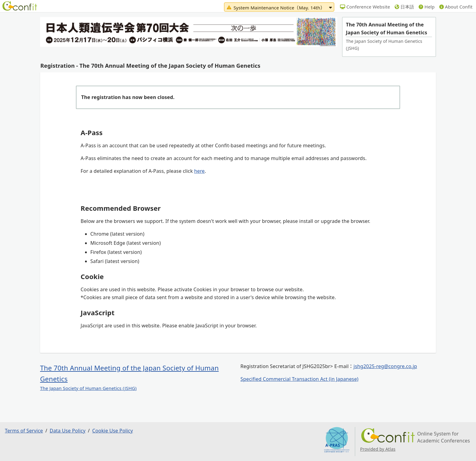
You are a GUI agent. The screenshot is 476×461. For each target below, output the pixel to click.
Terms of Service (24, 431)
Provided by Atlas (378, 449)
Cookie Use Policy (113, 431)
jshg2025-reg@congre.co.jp (385, 366)
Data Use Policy (68, 431)
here (199, 171)
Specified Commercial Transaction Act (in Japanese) (299, 379)
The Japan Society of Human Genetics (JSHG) (88, 388)
